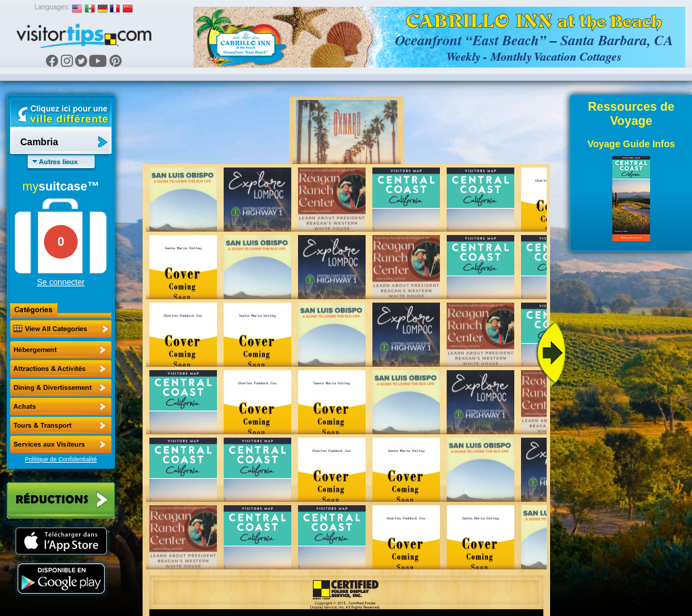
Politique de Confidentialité (61, 459)
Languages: (52, 7)
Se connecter (61, 282)
